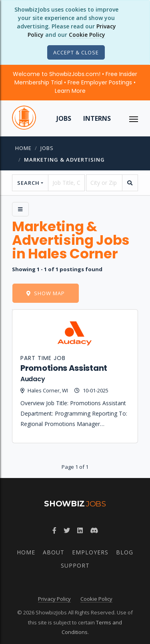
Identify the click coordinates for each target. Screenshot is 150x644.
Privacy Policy (54, 599)
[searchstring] (66, 183)
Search (28, 183)
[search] (130, 183)
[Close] (76, 52)
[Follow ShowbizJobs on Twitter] (67, 530)
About (54, 552)
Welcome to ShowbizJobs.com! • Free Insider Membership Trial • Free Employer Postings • (75, 82)
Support (75, 565)
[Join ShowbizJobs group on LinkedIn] (80, 530)
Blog (125, 552)
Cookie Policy (87, 35)
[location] (104, 183)
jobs (47, 148)
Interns (97, 118)
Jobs (64, 118)
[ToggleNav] (134, 118)
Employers (90, 552)
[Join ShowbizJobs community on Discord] (94, 530)
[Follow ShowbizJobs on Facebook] (54, 530)
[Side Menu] (20, 209)
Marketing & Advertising (64, 160)
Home (23, 148)
